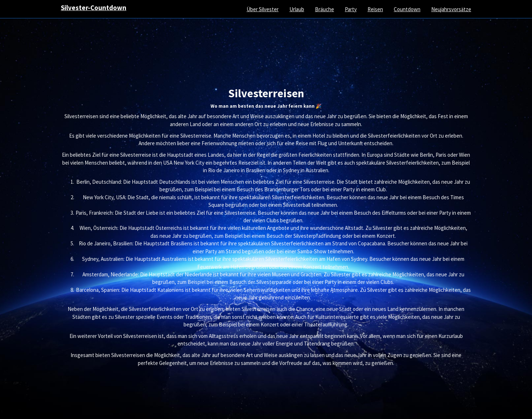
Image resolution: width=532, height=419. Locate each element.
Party (351, 9)
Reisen (375, 9)
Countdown (407, 9)
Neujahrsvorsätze (451, 9)
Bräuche (324, 9)
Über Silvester (263, 9)
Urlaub (297, 9)
